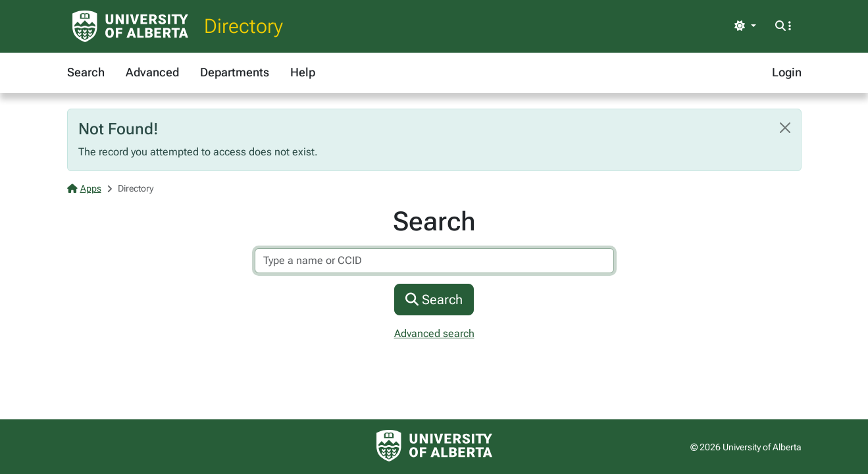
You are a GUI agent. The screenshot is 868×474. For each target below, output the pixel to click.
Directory (243, 26)
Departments (235, 72)
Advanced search (434, 333)
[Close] (785, 128)
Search (86, 72)
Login (787, 72)
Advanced (152, 72)
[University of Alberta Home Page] (130, 26)
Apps (84, 188)
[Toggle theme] (745, 26)
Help (303, 72)
